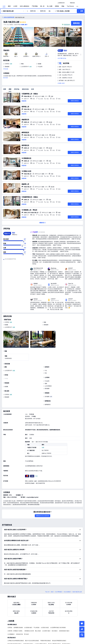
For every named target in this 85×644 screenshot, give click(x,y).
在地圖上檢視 (61, 83)
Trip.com (47, 592)
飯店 (52, 592)
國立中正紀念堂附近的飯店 (32, 641)
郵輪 (63, 6)
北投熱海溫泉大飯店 (64, 631)
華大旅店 (26, 634)
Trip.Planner (70, 6)
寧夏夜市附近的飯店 (46, 641)
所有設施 (6, 69)
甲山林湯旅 (37, 628)
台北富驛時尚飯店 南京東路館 (58, 628)
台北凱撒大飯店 (28, 628)
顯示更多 (6, 78)
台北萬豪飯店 (11, 634)
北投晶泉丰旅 (19, 634)
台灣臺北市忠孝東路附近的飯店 (16, 641)
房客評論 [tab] (17, 89)
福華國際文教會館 (18, 628)
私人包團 (50, 6)
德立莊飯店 (55, 631)
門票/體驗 (35, 6)
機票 (9, 6)
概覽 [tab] (5, 89)
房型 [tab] (10, 89)
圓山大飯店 (38, 631)
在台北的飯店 (67, 592)
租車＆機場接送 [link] (25, 6)
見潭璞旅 (10, 628)
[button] (67, 3)
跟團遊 (57, 6)
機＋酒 (42, 6)
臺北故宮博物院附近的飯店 (59, 641)
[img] (19, 37)
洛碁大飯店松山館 (11, 22)
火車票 (15, 6)
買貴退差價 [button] (67, 24)
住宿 (4, 6)
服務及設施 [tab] (25, 89)
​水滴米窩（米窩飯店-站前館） (15, 631)
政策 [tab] (33, 89)
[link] (61, 3)
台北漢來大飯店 (46, 631)
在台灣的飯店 (59, 592)
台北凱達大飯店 (45, 628)
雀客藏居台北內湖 (29, 631)
